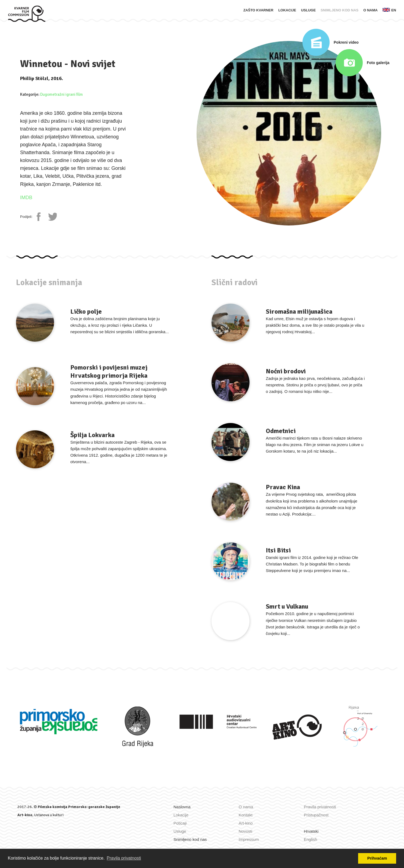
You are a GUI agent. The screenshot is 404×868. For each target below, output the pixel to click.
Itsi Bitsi (278, 550)
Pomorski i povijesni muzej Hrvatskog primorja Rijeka (109, 371)
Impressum (249, 839)
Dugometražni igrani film (61, 94)
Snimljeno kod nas (340, 10)
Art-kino (25, 815)
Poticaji (180, 823)
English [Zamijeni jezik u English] (310, 839)
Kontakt (246, 815)
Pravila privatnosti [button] (124, 858)
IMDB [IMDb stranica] (26, 198)
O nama (370, 10)
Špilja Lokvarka (92, 435)
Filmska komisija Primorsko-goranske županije (79, 807)
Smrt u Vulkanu (287, 606)
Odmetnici (281, 431)
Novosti (245, 831)
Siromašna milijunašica (299, 311)
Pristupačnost (316, 815)
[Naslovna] (27, 13)
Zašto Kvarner (258, 10)
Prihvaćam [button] (377, 858)
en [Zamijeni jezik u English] (389, 10)
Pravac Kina (283, 487)
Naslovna (182, 807)
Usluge (308, 10)
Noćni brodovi (286, 371)
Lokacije (287, 10)
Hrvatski (311, 831)
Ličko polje (86, 311)
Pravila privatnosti (320, 807)
